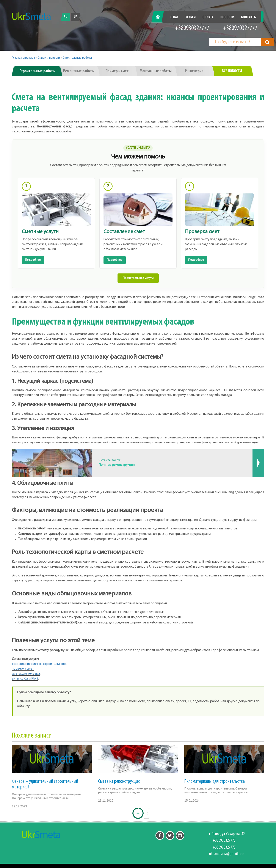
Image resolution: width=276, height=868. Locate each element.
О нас (174, 17)
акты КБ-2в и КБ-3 (25, 679)
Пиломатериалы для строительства (215, 782)
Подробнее (33, 260)
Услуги (191, 17)
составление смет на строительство (39, 664)
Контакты (249, 17)
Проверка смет (202, 232)
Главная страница (23, 58)
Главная (160, 17)
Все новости (232, 71)
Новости (227, 17)
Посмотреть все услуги (138, 278)
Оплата (208, 17)
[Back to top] (138, 813)
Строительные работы (77, 58)
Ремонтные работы (79, 71)
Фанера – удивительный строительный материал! (45, 784)
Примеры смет (117, 71)
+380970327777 (240, 28)
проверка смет (23, 669)
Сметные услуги (40, 232)
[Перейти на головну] (31, 16)
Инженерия (194, 71)
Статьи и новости (49, 58)
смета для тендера (26, 674)
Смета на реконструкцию (119, 782)
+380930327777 (192, 28)
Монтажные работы (156, 71)
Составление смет (124, 232)
